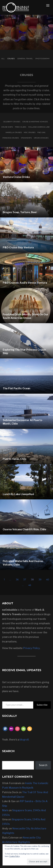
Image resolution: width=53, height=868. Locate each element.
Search (43, 765)
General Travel (25, 59)
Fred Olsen (21, 127)
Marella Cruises (14, 132)
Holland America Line (39, 127)
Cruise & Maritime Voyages (35, 122)
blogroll (24, 740)
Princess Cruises (11, 138)
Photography (42, 59)
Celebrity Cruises (12, 122)
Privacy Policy (31, 648)
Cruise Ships (7, 127)
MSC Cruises (30, 132)
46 (30, 585)
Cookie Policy (15, 856)
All (3, 59)
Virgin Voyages (41, 138)
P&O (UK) (41, 132)
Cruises (11, 59)
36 (17, 580)
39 (40, 580)
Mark (5, 810)
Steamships (26, 138)
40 (48, 580)
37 (25, 580)
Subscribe (42, 705)
